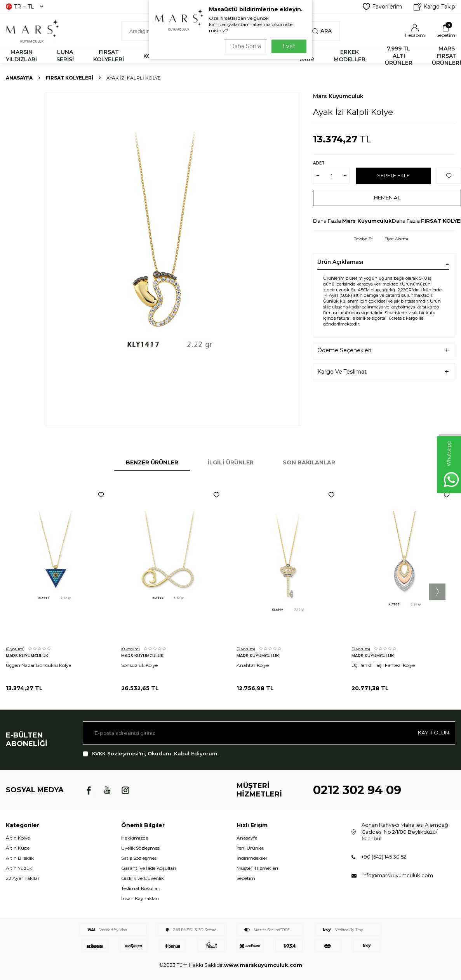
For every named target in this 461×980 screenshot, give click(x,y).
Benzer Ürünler (152, 462)
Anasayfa (19, 78)
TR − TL (24, 7)
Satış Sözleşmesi (139, 858)
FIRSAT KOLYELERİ (109, 56)
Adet (319, 163)
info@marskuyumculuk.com (398, 875)
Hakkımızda (135, 838)
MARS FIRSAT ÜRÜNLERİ (446, 56)
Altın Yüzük (19, 868)
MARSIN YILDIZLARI (21, 56)
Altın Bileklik (20, 858)
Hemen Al (387, 197)
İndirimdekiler (252, 858)
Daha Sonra (244, 46)
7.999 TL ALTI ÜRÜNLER (399, 56)
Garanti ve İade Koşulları (149, 868)
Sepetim (246, 878)
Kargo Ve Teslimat (342, 372)
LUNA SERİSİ (65, 56)
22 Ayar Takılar (23, 878)
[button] (437, 592)
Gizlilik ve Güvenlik (143, 878)
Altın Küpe (18, 848)
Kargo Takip (434, 7)
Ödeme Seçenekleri (344, 350)
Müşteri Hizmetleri (257, 868)
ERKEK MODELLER (350, 56)
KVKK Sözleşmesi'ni (118, 753)
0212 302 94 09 (357, 790)
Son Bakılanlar (309, 462)
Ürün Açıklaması (340, 262)
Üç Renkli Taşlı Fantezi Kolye (383, 665)
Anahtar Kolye (253, 665)
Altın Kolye (18, 838)
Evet (289, 46)
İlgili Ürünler (230, 462)
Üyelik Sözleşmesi (141, 848)
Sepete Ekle (393, 175)
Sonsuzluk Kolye (139, 665)
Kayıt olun (432, 732)
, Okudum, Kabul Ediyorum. (151, 754)
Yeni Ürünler (250, 848)
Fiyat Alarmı (396, 239)
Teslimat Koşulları (141, 888)
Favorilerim (382, 7)
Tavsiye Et (364, 239)
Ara (322, 31)
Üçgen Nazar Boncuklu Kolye (38, 665)
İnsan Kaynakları (140, 898)
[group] (173, 259)
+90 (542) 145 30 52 (384, 857)
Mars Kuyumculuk (338, 96)
